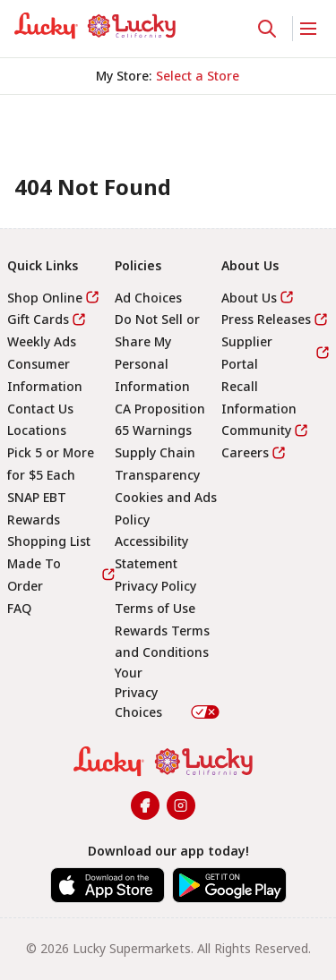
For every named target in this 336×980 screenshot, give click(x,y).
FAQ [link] (19, 608)
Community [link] (256, 430)
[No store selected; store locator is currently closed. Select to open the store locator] (198, 76)
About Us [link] (249, 298)
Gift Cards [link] (38, 319)
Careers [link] (245, 452)
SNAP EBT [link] (37, 497)
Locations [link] (37, 430)
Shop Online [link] (45, 298)
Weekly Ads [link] (42, 341)
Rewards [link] (34, 520)
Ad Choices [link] (148, 298)
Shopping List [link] (49, 541)
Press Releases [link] (266, 319)
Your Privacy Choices (168, 692)
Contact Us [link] (40, 409)
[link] (95, 26)
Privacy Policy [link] (155, 586)
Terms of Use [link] (155, 608)
